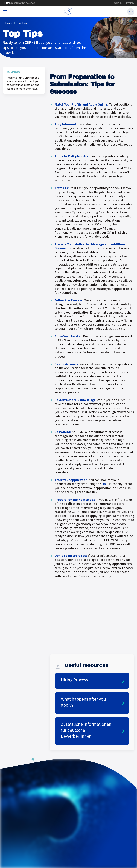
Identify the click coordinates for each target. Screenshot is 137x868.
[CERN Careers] (68, 12)
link (105, 484)
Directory (129, 3)
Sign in (118, 3)
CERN (19, 3)
